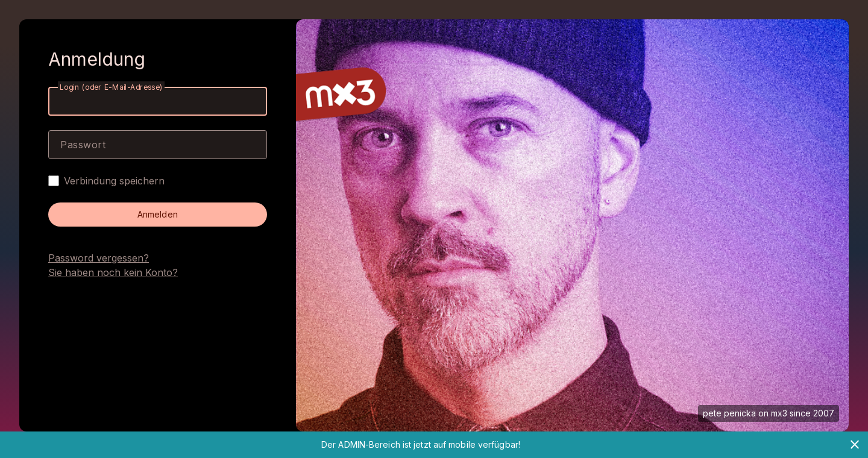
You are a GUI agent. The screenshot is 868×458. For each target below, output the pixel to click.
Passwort (83, 145)
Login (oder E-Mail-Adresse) (111, 87)
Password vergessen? (99, 258)
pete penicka (729, 413)
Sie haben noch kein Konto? (113, 272)
